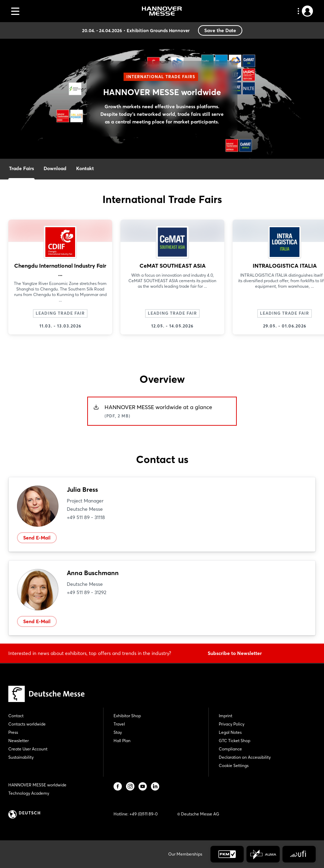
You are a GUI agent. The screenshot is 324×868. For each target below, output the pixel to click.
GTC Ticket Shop (235, 741)
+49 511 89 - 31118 (86, 517)
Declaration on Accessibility (245, 757)
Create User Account (28, 749)
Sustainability (21, 757)
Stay (118, 732)
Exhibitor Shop (127, 716)
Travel (119, 724)
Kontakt (85, 168)
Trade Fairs (21, 168)
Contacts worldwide (27, 724)
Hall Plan (122, 741)
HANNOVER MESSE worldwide (37, 785)
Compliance (230, 749)
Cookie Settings (234, 765)
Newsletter (19, 741)
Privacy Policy (232, 724)
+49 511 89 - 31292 (87, 592)
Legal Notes (230, 732)
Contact (16, 716)
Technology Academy (29, 793)
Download (55, 168)
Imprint (226, 716)
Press (13, 732)
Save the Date (220, 30)
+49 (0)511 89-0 (143, 814)
